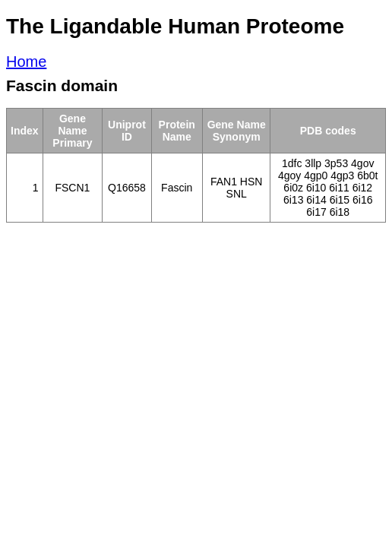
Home (26, 62)
